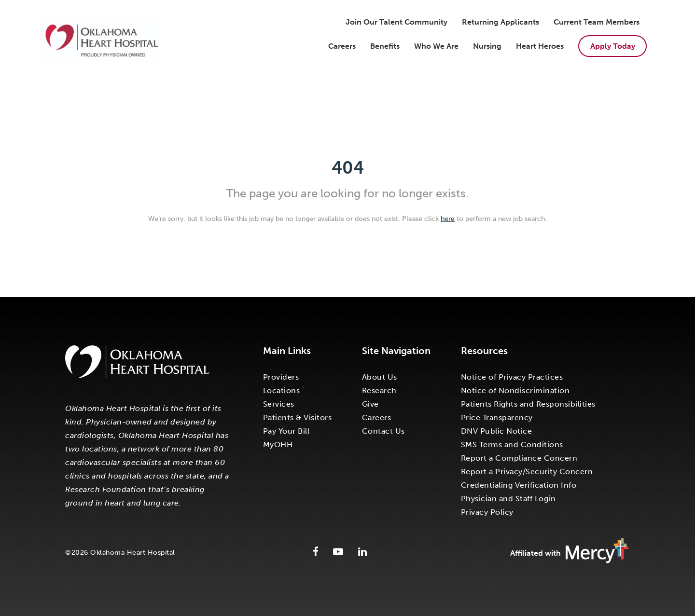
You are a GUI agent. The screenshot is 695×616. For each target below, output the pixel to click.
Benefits (385, 46)
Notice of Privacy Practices (512, 377)
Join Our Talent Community (396, 22)
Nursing (487, 46)
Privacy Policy (487, 512)
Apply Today (613, 46)
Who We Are (436, 46)
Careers (342, 46)
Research (379, 390)
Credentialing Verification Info (519, 485)
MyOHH (278, 445)
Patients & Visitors (298, 418)
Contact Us (383, 431)
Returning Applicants (500, 22)
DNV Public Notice (497, 431)
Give (370, 404)
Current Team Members (597, 22)
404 (348, 168)
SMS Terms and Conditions (512, 445)
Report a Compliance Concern (519, 458)
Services (279, 404)
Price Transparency (497, 418)
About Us (380, 377)
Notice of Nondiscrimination (515, 390)
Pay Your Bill (286, 431)
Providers (281, 377)
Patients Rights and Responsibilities (528, 404)
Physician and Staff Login (508, 499)
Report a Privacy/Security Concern (527, 472)
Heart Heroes (540, 46)
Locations (282, 390)
